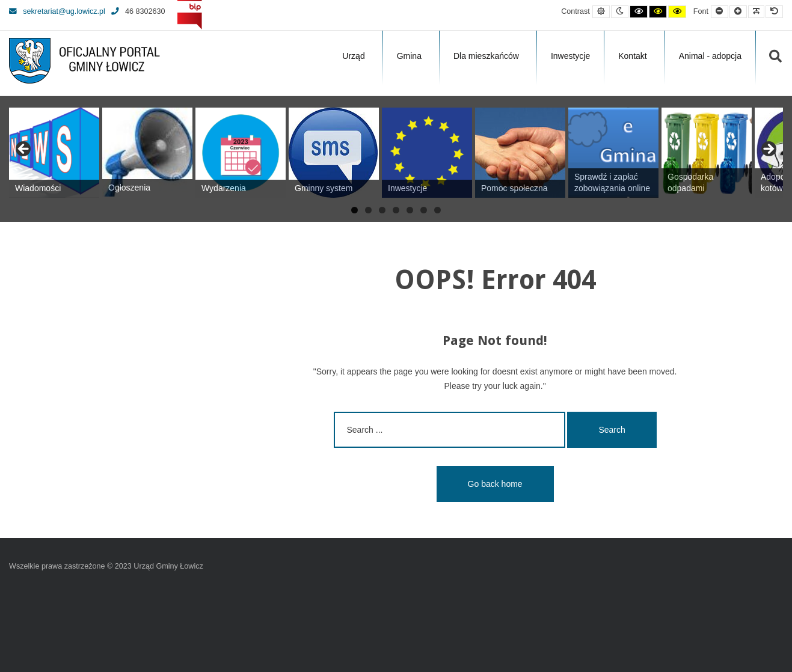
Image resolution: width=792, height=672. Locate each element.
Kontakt (632, 56)
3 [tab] (382, 210)
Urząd (353, 56)
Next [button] (768, 150)
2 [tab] (368, 210)
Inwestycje (570, 56)
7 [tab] (437, 210)
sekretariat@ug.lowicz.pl (57, 11)
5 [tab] (410, 210)
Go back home (495, 484)
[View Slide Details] (54, 153)
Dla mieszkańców (486, 56)
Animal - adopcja (710, 56)
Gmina (409, 56)
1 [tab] (355, 210)
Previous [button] (24, 150)
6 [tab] (424, 210)
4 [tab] (396, 210)
